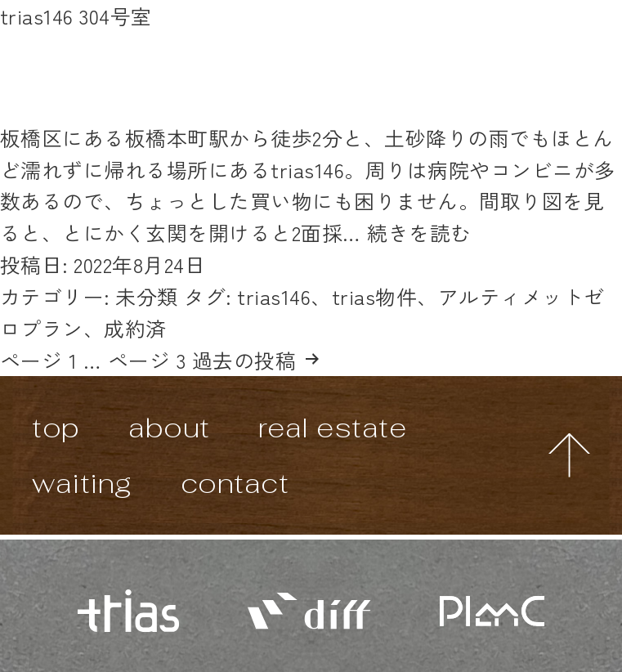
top (56, 427)
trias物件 (374, 296)
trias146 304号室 (76, 16)
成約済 (135, 328)
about (169, 427)
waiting (82, 483)
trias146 (274, 296)
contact (235, 483)
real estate (332, 427)
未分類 (147, 296)
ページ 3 (147, 360)
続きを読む (419, 232)
